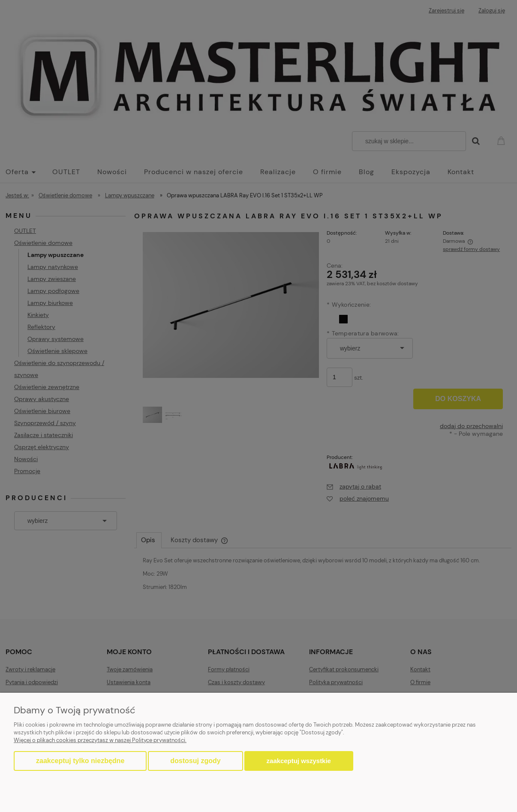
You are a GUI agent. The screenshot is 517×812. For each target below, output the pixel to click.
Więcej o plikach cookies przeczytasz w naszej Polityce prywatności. (100, 740)
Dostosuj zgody (195, 761)
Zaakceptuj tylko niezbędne (80, 761)
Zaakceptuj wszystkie (299, 761)
